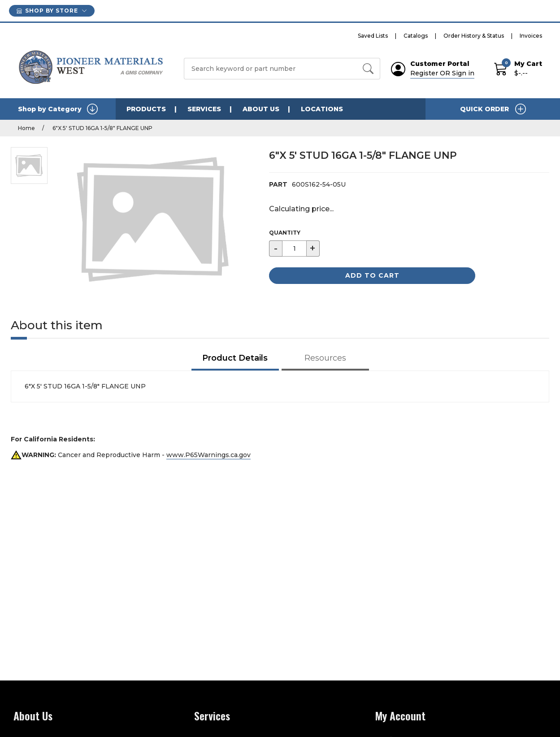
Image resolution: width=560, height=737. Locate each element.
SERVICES (204, 109)
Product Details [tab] (235, 358)
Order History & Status (474, 36)
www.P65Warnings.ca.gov (208, 455)
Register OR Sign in (442, 73)
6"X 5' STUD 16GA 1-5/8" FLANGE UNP (102, 128)
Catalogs (416, 36)
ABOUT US (261, 109)
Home (26, 128)
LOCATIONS (322, 109)
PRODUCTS (146, 109)
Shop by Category (58, 109)
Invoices (531, 36)
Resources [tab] (325, 358)
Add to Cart (372, 275)
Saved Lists (373, 36)
